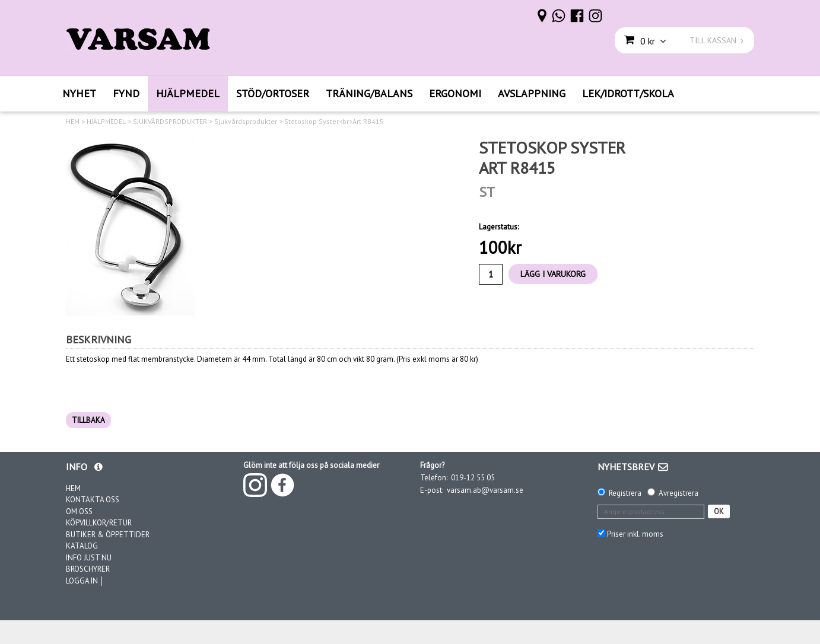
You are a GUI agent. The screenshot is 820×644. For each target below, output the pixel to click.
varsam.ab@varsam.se (485, 490)
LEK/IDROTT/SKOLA (628, 93)
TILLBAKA (88, 420)
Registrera (625, 493)
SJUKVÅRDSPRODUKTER (170, 122)
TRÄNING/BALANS (369, 93)
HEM (73, 122)
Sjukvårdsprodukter (246, 122)
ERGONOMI (455, 93)
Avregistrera (678, 493)
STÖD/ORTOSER (273, 93)
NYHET (79, 93)
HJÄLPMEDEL (188, 93)
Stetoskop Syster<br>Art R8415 (334, 122)
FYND (126, 93)
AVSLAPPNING (532, 93)
